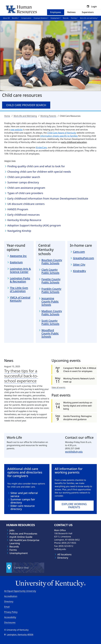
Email (7, 607)
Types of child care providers (26, 193)
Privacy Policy (11, 612)
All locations (64, 554)
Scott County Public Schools (50, 322)
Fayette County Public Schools (51, 281)
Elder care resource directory (23, 507)
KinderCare (41, 147)
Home (7, 116)
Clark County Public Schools (50, 271)
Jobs (12, 530)
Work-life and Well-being (25, 116)
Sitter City (79, 265)
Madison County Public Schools (52, 313)
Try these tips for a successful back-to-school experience (21, 376)
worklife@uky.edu (74, 451)
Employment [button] (55, 18)
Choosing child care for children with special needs (39, 172)
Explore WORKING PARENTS (74, 506)
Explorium (16, 262)
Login (94, 7)
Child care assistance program (27, 188)
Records (66, 18)
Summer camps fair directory (23, 501)
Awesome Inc (18, 256)
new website (16, 130)
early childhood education (74, 142)
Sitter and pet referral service (24, 495)
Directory (63, 558)
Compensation (26, 18)
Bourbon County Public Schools (52, 262)
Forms (13, 550)
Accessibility (10, 617)
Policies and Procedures (23, 533)
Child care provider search (26, 105)
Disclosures (10, 622)
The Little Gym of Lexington (19, 289)
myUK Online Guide (21, 537)
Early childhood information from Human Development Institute (48, 199)
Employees (56, 12)
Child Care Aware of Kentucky (62, 133)
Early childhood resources (24, 215)
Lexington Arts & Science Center (20, 270)
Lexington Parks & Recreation (20, 280)
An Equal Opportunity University (20, 591)
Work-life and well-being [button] (88, 18)
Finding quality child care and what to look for (36, 166)
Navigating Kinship (20, 231)
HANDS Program (18, 209)
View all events (58, 387)
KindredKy (79, 271)
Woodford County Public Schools (50, 333)
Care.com (79, 252)
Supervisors (88, 12)
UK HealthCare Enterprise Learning (24, 542)
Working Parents (48, 116)
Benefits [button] (15, 18)
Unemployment (19, 553)
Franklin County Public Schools (51, 290)
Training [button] (74, 18)
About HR (6, 18)
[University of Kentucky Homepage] (50, 584)
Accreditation (11, 596)
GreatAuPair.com (84, 258)
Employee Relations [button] (40, 18)
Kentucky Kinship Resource (25, 220)
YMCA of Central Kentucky (20, 299)
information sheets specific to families (59, 136)
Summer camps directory (23, 182)
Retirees (71, 12)
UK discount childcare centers (26, 204)
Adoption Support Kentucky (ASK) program (34, 225)
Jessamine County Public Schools (50, 301)
